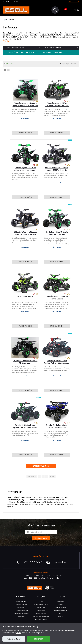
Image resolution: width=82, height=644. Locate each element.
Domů (5, 20)
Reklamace (21, 617)
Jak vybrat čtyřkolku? (53, 53)
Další (52, 477)
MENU (77, 10)
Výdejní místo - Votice (41, 605)
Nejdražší (74, 64)
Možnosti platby (21, 602)
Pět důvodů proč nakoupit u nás (19, 53)
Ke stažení (61, 602)
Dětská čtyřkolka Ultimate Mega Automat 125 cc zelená (25, 105)
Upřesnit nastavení (14, 639)
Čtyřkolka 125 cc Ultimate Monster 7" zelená (57, 233)
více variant (25, 118)
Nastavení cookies (41, 620)
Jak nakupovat (21, 608)
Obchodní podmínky (21, 611)
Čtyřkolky (11, 20)
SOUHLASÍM (38, 639)
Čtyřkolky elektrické (22, 48)
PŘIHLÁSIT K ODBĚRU (41, 538)
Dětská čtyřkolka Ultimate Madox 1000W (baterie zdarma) (57, 170)
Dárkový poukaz (61, 608)
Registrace (17, 2)
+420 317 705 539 (74, 2)
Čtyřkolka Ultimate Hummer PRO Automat (25, 362)
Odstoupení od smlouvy (21, 614)
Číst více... (7, 41)
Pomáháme (41, 611)
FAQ (61, 614)
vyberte (19, 633)
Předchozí (32, 477)
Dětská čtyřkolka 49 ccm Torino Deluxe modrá (57, 426)
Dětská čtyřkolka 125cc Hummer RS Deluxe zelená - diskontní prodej (57, 106)
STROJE (61, 617)
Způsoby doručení (21, 605)
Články (61, 605)
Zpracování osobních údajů (41, 617)
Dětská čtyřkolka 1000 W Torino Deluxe (57, 298)
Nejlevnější (65, 64)
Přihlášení (9, 2)
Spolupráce (41, 608)
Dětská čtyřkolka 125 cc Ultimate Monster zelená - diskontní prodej (25, 170)
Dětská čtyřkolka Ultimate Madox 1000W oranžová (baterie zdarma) (25, 235)
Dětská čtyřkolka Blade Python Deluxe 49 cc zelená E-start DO (25, 428)
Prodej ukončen (25, 133)
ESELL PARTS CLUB (61, 611)
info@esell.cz (59, 562)
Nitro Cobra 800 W (25, 296)
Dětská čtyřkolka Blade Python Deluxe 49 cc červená (57, 362)
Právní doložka (41, 614)
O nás (41, 602)
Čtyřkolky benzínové (60, 48)
